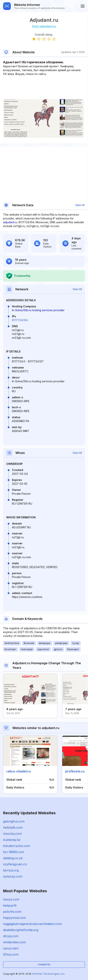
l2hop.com (11, 954)
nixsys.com (11, 899)
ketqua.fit (10, 905)
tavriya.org (11, 870)
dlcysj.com (11, 936)
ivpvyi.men (11, 948)
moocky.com (12, 834)
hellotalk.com (13, 827)
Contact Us (44, 964)
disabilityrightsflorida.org (21, 930)
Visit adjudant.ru (44, 26)
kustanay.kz (12, 840)
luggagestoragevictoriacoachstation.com (32, 924)
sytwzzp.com (13, 876)
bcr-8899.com (14, 852)
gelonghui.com (14, 821)
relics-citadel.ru (18, 771)
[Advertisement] (44, 88)
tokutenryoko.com (17, 846)
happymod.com (14, 918)
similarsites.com (14, 942)
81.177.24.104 (20, 320)
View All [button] (80, 205)
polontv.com (12, 912)
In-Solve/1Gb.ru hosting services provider (38, 310)
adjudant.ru (10, 222)
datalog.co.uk (13, 858)
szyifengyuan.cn (15, 864)
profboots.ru (75, 771)
